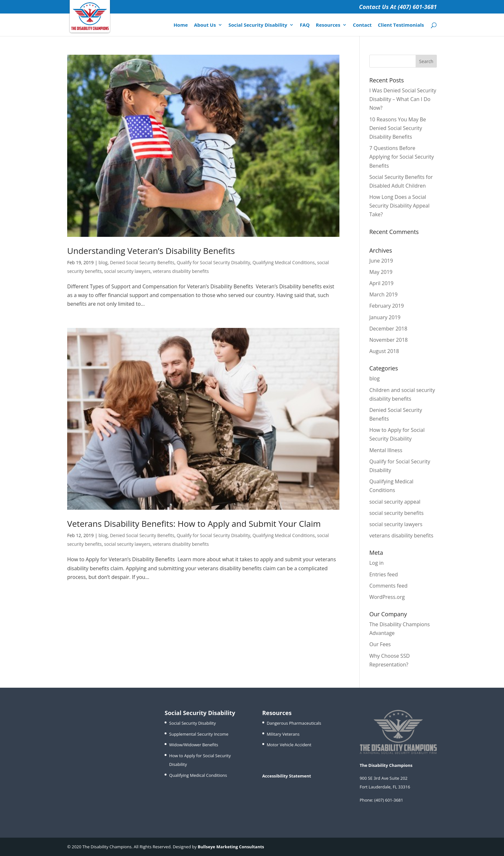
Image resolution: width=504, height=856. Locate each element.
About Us (205, 25)
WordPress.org (387, 597)
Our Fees (380, 644)
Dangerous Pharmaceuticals (294, 723)
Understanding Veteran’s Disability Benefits (151, 251)
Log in (377, 563)
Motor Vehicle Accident (289, 745)
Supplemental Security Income (199, 734)
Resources (328, 25)
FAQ (305, 25)
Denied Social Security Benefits (142, 262)
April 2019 (381, 283)
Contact (362, 25)
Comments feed (388, 586)
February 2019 (387, 306)
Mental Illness (386, 450)
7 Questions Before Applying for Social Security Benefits (402, 157)
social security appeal (395, 502)
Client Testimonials (401, 25)
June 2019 (381, 261)
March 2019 (383, 294)
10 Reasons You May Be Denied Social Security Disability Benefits (398, 128)
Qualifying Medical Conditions (283, 262)
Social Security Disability (258, 25)
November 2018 (389, 340)
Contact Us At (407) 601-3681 (398, 7)
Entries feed (384, 574)
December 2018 (388, 329)
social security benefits (396, 513)
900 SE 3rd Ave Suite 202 (384, 778)
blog (103, 262)
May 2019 (381, 272)
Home (181, 25)
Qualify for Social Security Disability (214, 262)
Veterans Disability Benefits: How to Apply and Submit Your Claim (194, 524)
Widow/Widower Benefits (194, 745)
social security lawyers (127, 271)
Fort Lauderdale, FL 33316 (385, 787)
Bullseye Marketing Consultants (231, 847)
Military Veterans (283, 734)
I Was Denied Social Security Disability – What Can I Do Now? (403, 99)
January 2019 (385, 317)
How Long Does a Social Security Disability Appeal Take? (399, 206)
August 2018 (384, 351)
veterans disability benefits (181, 271)
